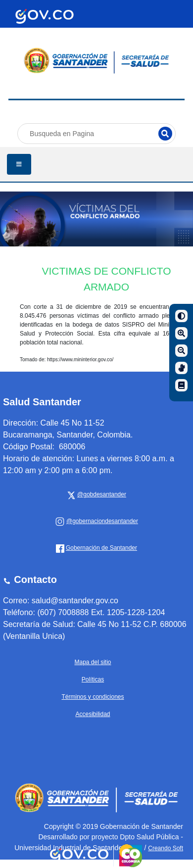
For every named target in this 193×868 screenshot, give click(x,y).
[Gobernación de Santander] (100, 521)
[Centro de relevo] (181, 368)
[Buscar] (165, 134)
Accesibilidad (93, 714)
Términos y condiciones (93, 697)
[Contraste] (181, 316)
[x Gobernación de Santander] (100, 494)
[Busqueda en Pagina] (96, 134)
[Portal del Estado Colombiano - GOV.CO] (45, 16)
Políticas (93, 679)
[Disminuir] (181, 351)
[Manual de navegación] (181, 385)
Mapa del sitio (93, 662)
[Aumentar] (181, 333)
